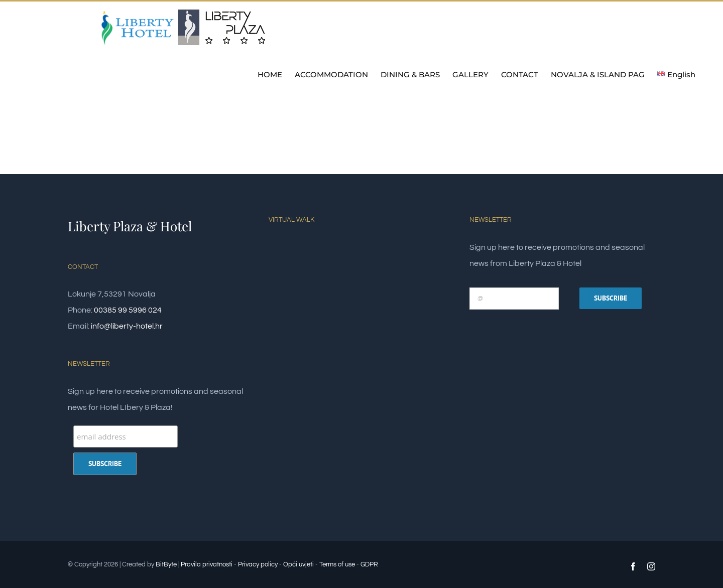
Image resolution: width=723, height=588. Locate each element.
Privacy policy (258, 564)
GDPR (369, 564)
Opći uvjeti (298, 564)
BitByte (167, 564)
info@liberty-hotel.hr (127, 326)
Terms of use (337, 564)
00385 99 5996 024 (128, 310)
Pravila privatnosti (207, 564)
